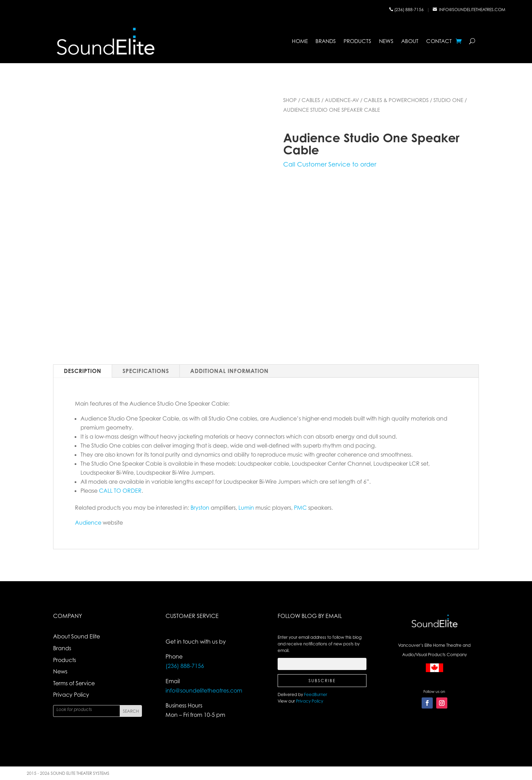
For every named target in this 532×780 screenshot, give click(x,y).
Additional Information (229, 371)
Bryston (200, 508)
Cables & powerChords (396, 100)
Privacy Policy (71, 695)
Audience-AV (342, 100)
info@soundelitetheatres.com (472, 10)
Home (300, 41)
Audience (88, 523)
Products (357, 41)
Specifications (146, 371)
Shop (290, 100)
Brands (326, 41)
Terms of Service (74, 683)
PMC (300, 508)
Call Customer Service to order (330, 164)
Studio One (448, 100)
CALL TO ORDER (120, 491)
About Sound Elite (77, 636)
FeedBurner (316, 694)
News (386, 41)
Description (83, 371)
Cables (311, 100)
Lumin (246, 508)
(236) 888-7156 (409, 10)
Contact (439, 41)
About (410, 41)
